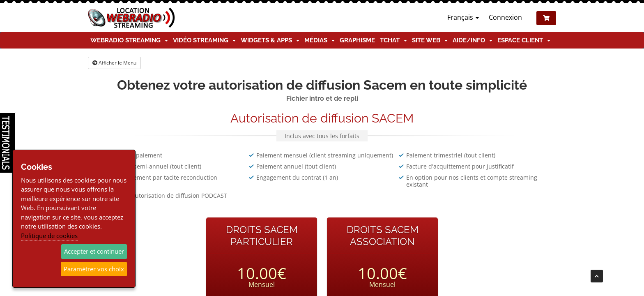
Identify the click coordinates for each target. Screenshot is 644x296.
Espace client (524, 40)
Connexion (505, 17)
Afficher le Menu (114, 63)
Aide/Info (473, 40)
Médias (320, 40)
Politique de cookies (49, 236)
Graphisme (357, 40)
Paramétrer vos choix (94, 269)
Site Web (430, 40)
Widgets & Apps (270, 40)
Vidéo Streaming (204, 40)
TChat (393, 40)
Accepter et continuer (94, 251)
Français (463, 17)
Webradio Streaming (129, 40)
